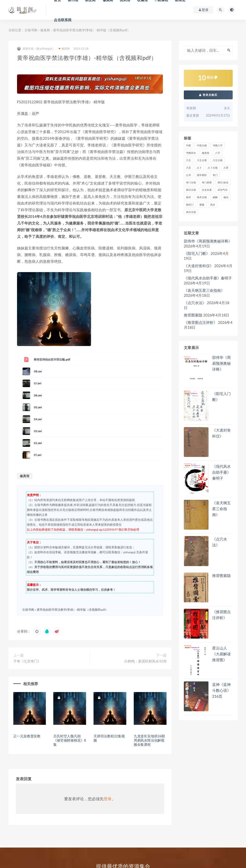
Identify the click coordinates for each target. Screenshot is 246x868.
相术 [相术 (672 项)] (189, 197)
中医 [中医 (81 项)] (189, 145)
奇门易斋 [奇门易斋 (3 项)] (207, 182)
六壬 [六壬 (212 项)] (189, 160)
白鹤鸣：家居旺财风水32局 (145, 661)
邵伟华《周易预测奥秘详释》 (208, 241)
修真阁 (45, 30)
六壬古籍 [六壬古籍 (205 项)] (218, 160)
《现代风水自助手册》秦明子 (208, 278)
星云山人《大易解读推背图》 (221, 654)
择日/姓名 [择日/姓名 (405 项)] (223, 182)
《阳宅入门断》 (197, 253)
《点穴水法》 (195, 303)
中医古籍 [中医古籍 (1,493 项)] (202, 145)
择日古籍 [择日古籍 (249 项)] (191, 190)
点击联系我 (63, 20)
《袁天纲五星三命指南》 (204, 290)
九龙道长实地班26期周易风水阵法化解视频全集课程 (149, 740)
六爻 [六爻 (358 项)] (189, 168)
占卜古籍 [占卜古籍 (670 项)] (213, 168)
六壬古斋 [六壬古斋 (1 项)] (202, 160)
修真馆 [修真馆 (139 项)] (206, 153)
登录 (108, 799)
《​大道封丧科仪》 (199, 266)
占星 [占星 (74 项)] (226, 168)
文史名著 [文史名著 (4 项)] (207, 190)
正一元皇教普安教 (27, 736)
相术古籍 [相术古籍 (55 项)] (202, 197)
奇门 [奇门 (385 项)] (215, 175)
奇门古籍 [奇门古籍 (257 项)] (191, 182)
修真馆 (25, 476)
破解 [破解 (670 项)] (215, 197)
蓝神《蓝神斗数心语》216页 (221, 690)
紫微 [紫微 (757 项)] (202, 205)
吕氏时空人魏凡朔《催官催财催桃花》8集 (70, 740)
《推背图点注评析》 (200, 322)
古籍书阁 (31, 30)
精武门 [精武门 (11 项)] (190, 205)
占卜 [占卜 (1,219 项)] (199, 168)
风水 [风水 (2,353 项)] (213, 205)
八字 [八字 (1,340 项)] (218, 153)
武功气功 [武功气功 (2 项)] (223, 190)
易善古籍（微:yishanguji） (36, 49)
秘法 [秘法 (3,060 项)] (226, 197)
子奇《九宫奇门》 (27, 661)
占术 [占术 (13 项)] (189, 175)
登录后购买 (208, 95)
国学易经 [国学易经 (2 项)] (202, 175)
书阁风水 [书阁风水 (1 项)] (191, 153)
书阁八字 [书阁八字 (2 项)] (218, 145)
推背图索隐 (193, 315)
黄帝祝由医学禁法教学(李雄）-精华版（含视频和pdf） (72, 610)
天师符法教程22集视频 (109, 738)
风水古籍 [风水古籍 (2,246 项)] (191, 212)
